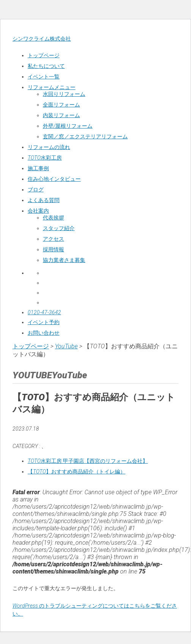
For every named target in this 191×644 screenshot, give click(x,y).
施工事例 (38, 168)
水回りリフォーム (64, 94)
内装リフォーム (61, 115)
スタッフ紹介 (59, 228)
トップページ (44, 55)
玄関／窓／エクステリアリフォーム (85, 136)
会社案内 (38, 211)
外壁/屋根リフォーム (68, 126)
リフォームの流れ (49, 147)
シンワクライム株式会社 (42, 39)
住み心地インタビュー (54, 179)
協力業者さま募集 (64, 260)
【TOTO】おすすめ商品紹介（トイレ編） (77, 472)
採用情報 (53, 249)
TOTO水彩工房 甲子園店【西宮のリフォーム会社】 (88, 461)
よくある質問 (44, 200)
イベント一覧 (44, 77)
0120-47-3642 (44, 312)
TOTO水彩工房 (45, 158)
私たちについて (46, 66)
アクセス (53, 239)
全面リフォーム (61, 105)
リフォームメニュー (52, 87)
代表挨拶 (53, 218)
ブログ (36, 190)
